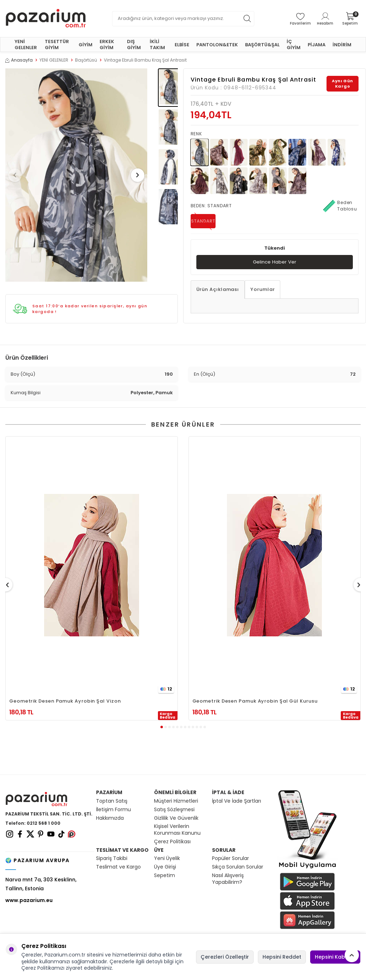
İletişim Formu (113, 810)
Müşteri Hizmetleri (176, 801)
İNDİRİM (342, 45)
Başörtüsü (86, 60)
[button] (17, 175)
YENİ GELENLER (26, 45)
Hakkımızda (110, 818)
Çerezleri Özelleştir (225, 957)
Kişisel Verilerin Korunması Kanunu (177, 830)
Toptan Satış (112, 801)
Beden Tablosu (340, 206)
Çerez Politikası (172, 842)
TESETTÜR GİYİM (57, 45)
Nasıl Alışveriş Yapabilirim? (228, 879)
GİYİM (86, 45)
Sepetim (165, 875)
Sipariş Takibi (112, 858)
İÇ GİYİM (294, 45)
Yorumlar (262, 290)
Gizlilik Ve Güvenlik (176, 818)
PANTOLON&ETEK (217, 45)
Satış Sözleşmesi (174, 810)
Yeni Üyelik (167, 858)
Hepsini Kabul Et (335, 957)
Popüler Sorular (230, 858)
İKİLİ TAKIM (157, 45)
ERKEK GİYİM (107, 45)
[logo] (46, 19)
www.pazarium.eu (29, 900)
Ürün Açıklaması (218, 290)
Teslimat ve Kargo (118, 867)
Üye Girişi (165, 867)
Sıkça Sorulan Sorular (238, 867)
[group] (76, 175)
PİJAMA (317, 45)
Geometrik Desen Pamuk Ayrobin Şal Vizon (65, 701)
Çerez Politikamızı (43, 968)
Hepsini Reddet (282, 957)
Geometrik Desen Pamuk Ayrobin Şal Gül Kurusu (255, 701)
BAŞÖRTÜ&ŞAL (262, 45)
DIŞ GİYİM (134, 45)
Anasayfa (19, 60)
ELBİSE (182, 45)
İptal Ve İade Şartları (237, 801)
